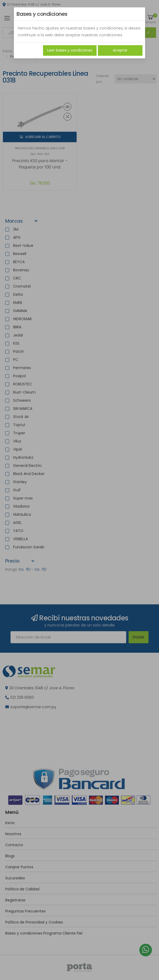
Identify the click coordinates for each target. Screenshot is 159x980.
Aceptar (120, 50)
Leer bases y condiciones (70, 50)
